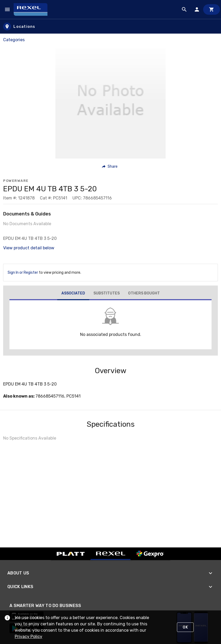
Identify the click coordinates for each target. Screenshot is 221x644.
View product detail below (29, 248)
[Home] (33, 9)
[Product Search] (184, 9)
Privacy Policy (28, 637)
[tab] (73, 294)
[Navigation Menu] (7, 9)
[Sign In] (197, 9)
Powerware (16, 181)
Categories (14, 40)
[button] (110, 166)
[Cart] (212, 9)
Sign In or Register (23, 273)
